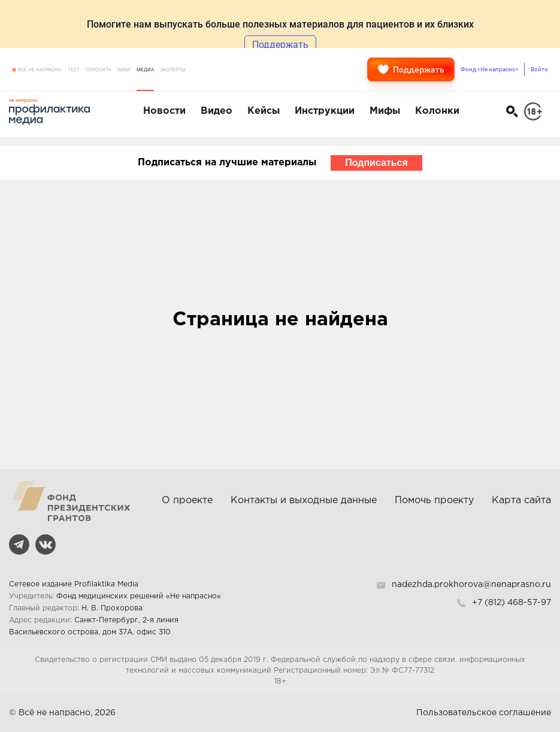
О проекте (187, 500)
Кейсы (264, 111)
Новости (164, 111)
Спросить (99, 70)
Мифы (385, 111)
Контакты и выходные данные (304, 500)
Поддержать (411, 69)
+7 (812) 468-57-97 (511, 603)
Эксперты (173, 70)
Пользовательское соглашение (484, 713)
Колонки (437, 111)
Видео (217, 111)
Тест (74, 70)
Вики (124, 70)
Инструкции (325, 111)
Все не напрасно (40, 70)
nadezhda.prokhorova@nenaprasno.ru (471, 585)
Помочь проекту (434, 500)
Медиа (145, 70)
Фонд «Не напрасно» (490, 69)
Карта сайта (521, 500)
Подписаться (376, 163)
